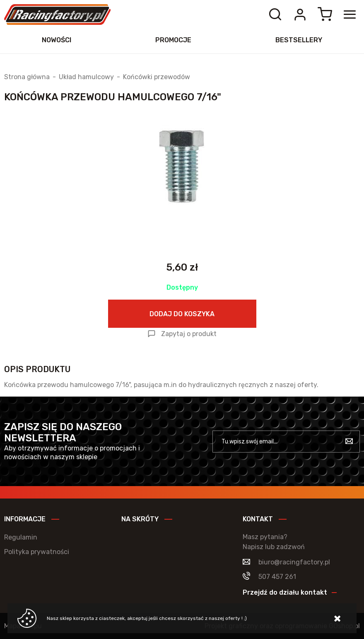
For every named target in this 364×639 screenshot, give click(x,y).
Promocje (173, 40)
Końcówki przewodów (157, 77)
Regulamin (21, 537)
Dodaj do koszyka (182, 314)
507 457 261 (277, 577)
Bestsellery (299, 40)
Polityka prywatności (37, 552)
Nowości (57, 40)
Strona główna (27, 77)
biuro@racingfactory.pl (294, 562)
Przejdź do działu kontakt (285, 592)
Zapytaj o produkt (189, 334)
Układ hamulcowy (86, 77)
